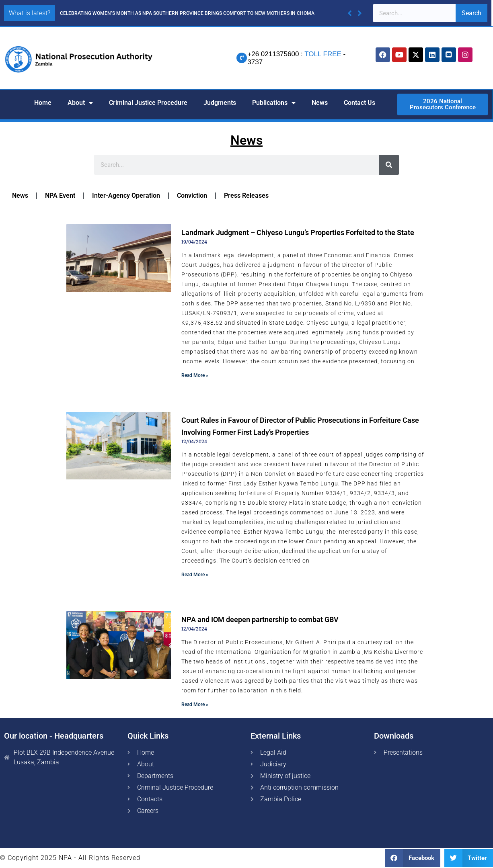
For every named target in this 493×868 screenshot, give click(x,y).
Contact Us (359, 103)
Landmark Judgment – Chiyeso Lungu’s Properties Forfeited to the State (298, 232)
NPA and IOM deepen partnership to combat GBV (260, 619)
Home (43, 103)
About (80, 103)
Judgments (220, 103)
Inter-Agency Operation (126, 196)
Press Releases (246, 196)
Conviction (192, 196)
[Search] (389, 165)
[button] (360, 13)
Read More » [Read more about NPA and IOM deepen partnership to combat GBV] (195, 704)
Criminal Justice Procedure (148, 103)
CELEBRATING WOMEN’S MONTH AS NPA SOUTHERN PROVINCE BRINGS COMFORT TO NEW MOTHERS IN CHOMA (187, 13)
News (320, 103)
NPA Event (60, 196)
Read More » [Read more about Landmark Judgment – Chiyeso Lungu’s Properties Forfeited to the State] (195, 375)
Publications (274, 103)
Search (471, 13)
